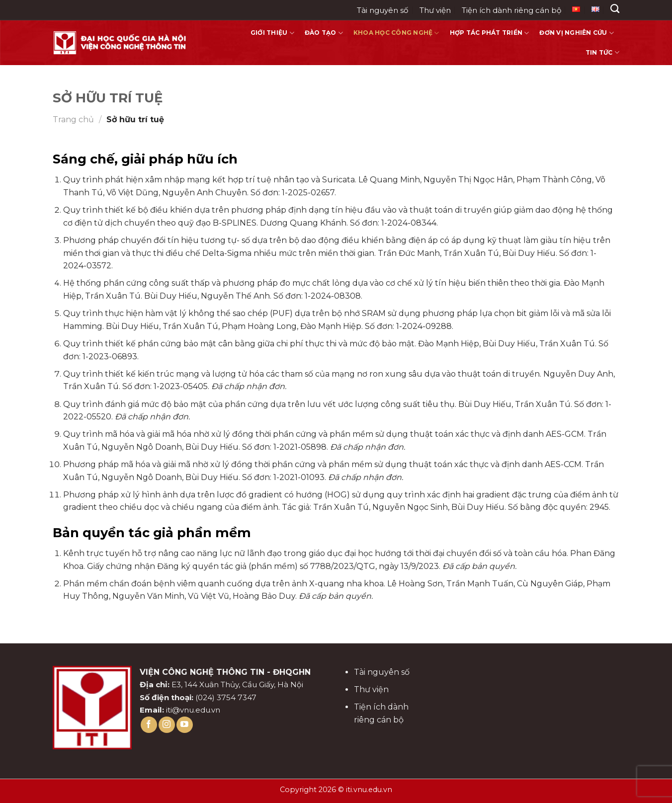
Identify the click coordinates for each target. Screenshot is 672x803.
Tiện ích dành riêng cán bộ (511, 10)
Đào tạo (324, 33)
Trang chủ (73, 120)
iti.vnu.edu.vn (369, 790)
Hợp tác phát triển (490, 33)
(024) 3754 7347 (226, 697)
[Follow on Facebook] (149, 725)
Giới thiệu (272, 33)
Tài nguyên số (382, 10)
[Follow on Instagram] (167, 725)
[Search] (615, 9)
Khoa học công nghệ (396, 33)
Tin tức (602, 52)
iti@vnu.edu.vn (193, 710)
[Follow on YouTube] (185, 725)
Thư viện (435, 10)
